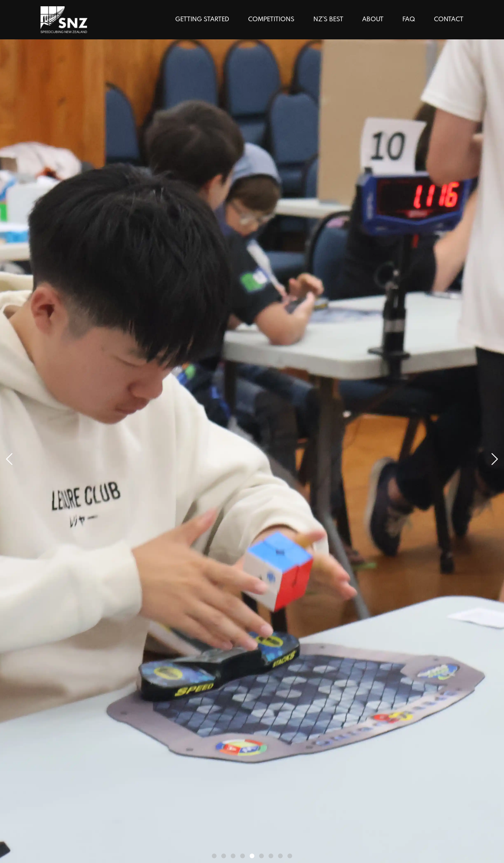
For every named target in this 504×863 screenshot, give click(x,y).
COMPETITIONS (271, 19)
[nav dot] (214, 856)
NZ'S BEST (328, 19)
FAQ (409, 19)
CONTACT (449, 19)
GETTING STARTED (202, 19)
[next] (9, 459)
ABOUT (373, 19)
